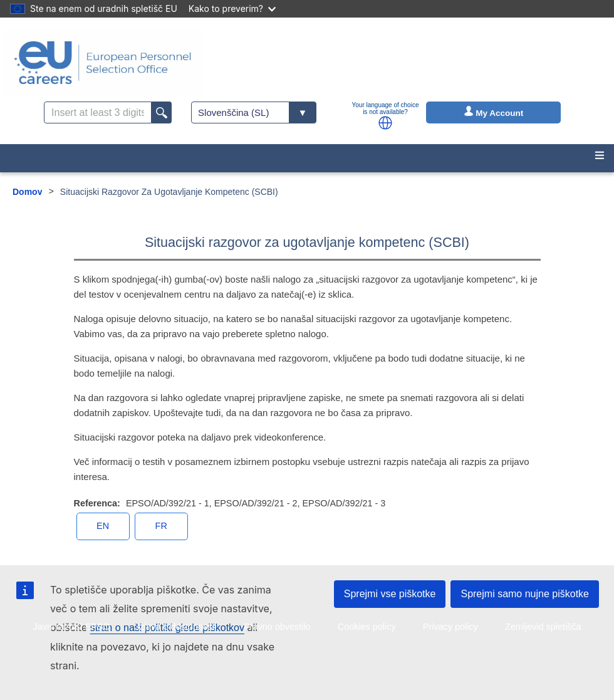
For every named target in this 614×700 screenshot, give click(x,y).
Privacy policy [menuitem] (450, 627)
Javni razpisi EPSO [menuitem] (71, 627)
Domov (27, 192)
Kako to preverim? (232, 8)
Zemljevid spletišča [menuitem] (543, 627)
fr (161, 526)
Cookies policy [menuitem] (367, 627)
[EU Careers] (103, 63)
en (103, 526)
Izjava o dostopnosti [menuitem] (177, 627)
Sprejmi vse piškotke (390, 594)
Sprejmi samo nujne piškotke (525, 594)
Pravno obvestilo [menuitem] (277, 627)
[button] (385, 123)
